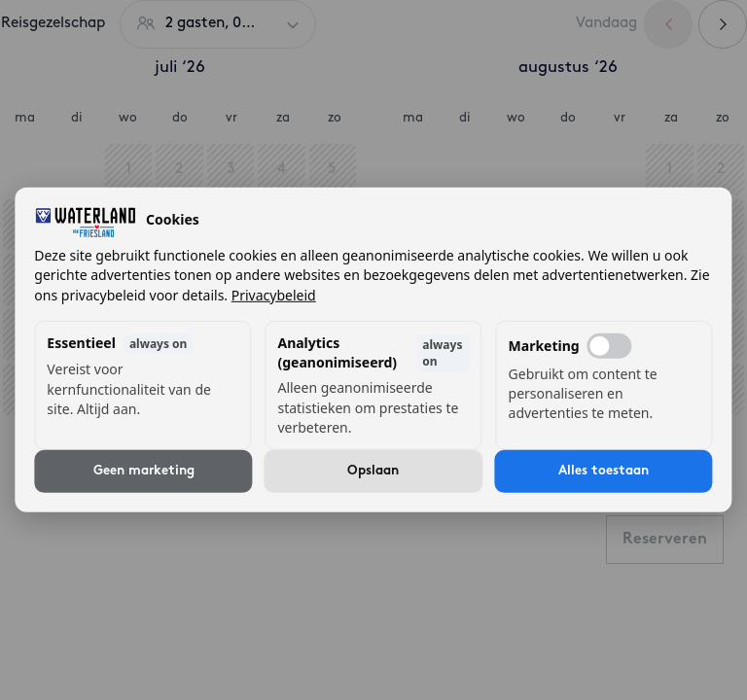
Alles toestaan (604, 471)
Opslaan (373, 471)
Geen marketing (144, 471)
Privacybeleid (274, 294)
